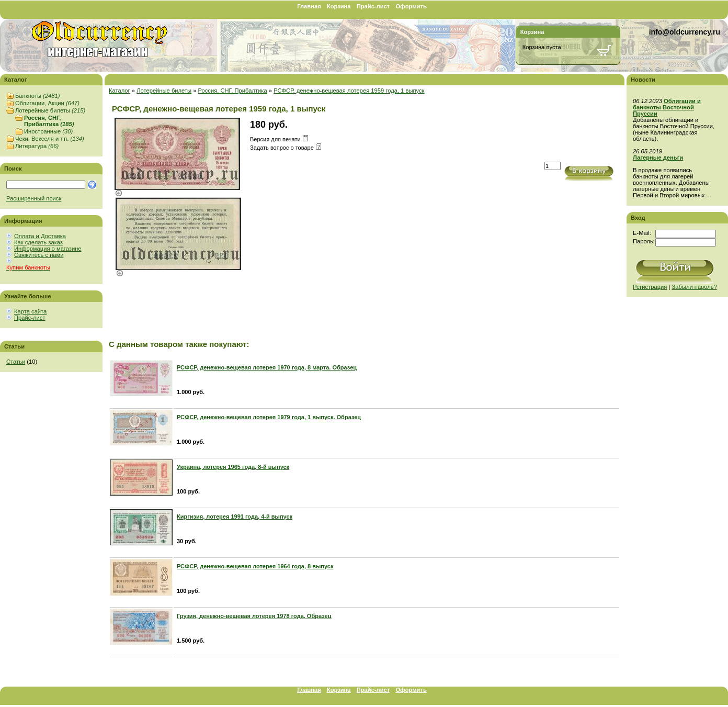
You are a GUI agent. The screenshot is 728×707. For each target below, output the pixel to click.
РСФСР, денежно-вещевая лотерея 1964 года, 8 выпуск (255, 566)
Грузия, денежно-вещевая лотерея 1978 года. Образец (254, 616)
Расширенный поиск (34, 198)
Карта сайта (30, 311)
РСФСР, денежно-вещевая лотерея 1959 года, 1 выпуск (349, 91)
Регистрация (650, 287)
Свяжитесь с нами (39, 255)
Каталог (120, 91)
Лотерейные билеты (50, 110)
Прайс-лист (373, 6)
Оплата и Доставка (40, 236)
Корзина (339, 6)
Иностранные (48, 131)
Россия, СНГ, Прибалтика (49, 121)
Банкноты (37, 96)
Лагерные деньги (658, 158)
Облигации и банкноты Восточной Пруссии (667, 107)
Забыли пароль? (695, 287)
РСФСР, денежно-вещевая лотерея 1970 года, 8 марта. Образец (267, 367)
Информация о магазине (48, 249)
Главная (309, 6)
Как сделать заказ (38, 242)
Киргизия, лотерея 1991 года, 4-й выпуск (235, 517)
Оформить (411, 6)
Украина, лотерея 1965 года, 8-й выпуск (233, 467)
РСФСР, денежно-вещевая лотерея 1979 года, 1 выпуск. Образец (269, 417)
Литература (37, 146)
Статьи (16, 362)
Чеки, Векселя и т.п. (50, 139)
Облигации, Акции (47, 103)
